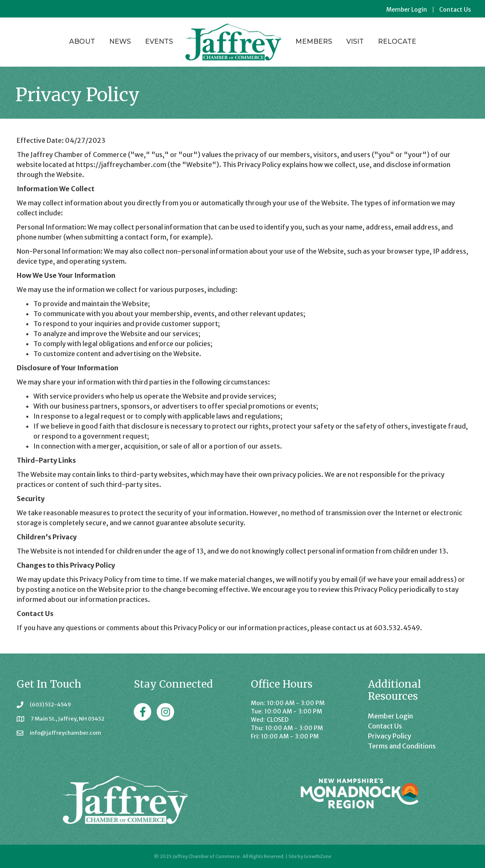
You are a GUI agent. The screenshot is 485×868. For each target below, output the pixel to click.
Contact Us (455, 10)
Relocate (397, 41)
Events (159, 41)
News (120, 41)
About (82, 41)
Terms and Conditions (402, 746)
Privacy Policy (390, 736)
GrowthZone (317, 856)
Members (314, 41)
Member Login (407, 10)
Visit (355, 41)
